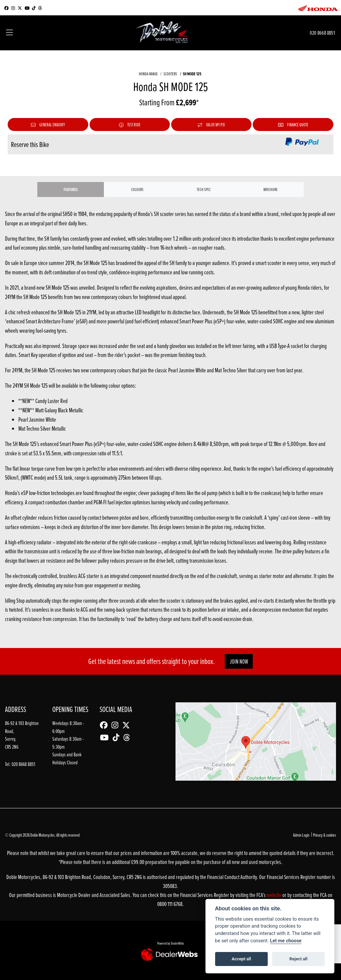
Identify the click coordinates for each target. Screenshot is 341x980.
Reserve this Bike (30, 144)
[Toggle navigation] (9, 33)
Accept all (241, 959)
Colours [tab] (137, 189)
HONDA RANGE (148, 74)
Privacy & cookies (325, 835)
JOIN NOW (239, 661)
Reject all (298, 959)
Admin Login (301, 835)
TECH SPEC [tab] (204, 189)
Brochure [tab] (271, 189)
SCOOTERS (170, 74)
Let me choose (286, 941)
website (275, 895)
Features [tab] (71, 189)
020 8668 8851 (322, 32)
